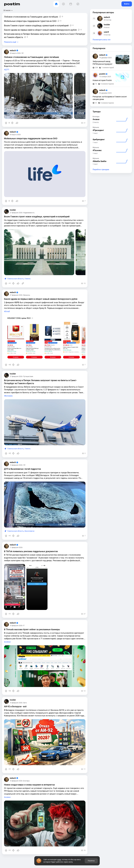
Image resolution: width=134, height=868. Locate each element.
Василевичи (30, 531)
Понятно (91, 861)
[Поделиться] (17, 123)
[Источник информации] (23, 283)
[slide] (38, 96)
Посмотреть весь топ (102, 40)
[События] (71, 4)
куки (59, 860)
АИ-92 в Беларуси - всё (15, 707)
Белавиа (9, 396)
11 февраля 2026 (16, 548)
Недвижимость (29, 213)
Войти (127, 4)
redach (14, 51)
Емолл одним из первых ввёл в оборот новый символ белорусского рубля (41, 299)
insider (13, 210)
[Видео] (63, 4)
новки (8, 797)
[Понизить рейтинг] (12, 123)
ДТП (7, 70)
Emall (7, 311)
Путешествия (28, 376)
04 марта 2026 (15, 53)
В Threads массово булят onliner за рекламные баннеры (32, 629)
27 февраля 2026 (16, 213)
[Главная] (56, 4)
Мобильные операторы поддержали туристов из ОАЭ (31, 138)
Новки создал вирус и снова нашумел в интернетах (29, 785)
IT (24, 626)
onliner (8, 642)
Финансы (27, 295)
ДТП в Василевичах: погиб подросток (23, 469)
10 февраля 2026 (16, 626)
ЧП (22, 53)
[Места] (78, 4)
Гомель (28, 279)
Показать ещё (10, 42)
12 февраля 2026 (16, 465)
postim (12, 4)
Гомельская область (16, 279)
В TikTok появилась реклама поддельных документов (31, 551)
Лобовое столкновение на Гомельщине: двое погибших (32, 57)
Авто (25, 703)
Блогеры (26, 781)
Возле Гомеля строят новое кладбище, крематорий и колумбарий (37, 217)
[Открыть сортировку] (8, 10)
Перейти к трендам (101, 170)
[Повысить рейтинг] (6, 123)
